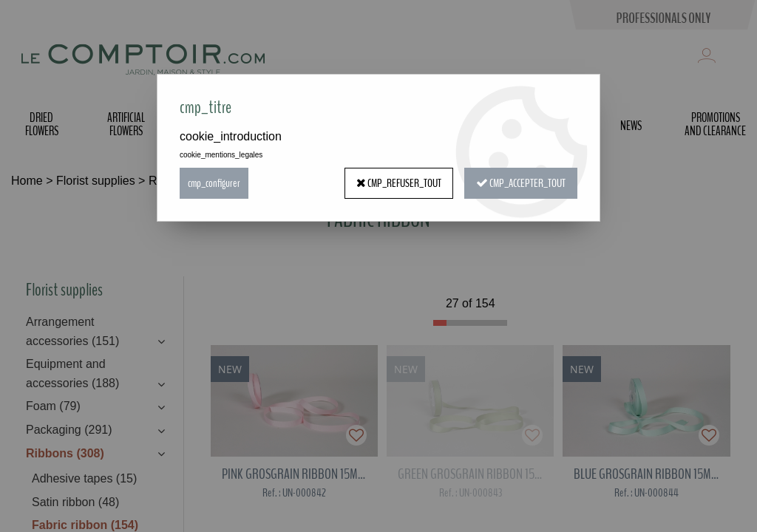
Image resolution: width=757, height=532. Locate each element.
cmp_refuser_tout (399, 183)
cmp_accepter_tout (521, 183)
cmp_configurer (214, 183)
